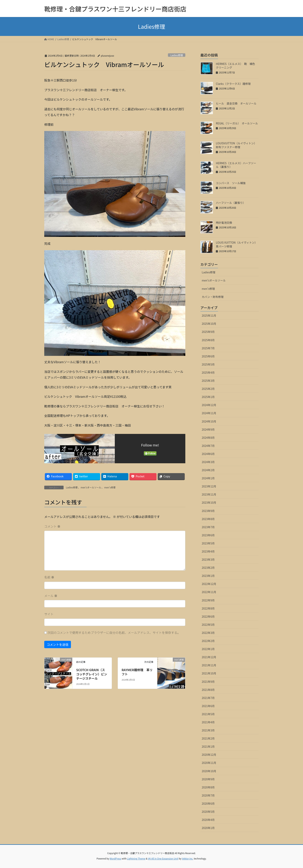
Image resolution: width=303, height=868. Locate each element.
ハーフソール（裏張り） (231, 203)
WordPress (116, 858)
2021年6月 (208, 706)
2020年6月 (208, 803)
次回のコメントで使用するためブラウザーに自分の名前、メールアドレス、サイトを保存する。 (114, 633)
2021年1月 (208, 746)
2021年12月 (209, 657)
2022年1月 (208, 649)
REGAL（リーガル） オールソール (237, 123)
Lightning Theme (136, 858)
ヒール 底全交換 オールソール (236, 103)
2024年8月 (208, 438)
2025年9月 (208, 332)
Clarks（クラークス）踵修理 (233, 84)
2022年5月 (208, 625)
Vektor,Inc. (188, 858)
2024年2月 (208, 470)
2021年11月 (209, 665)
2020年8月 (208, 787)
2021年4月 (208, 722)
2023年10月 (209, 502)
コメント (52, 526)
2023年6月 (208, 535)
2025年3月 (208, 381)
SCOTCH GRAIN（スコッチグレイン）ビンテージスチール (92, 674)
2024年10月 (209, 421)
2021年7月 (208, 698)
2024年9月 (208, 429)
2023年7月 (208, 527)
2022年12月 (209, 584)
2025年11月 (209, 315)
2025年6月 (208, 356)
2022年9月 (208, 600)
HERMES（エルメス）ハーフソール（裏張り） (236, 165)
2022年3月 (208, 633)
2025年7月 (208, 348)
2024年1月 (208, 478)
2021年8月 (208, 690)
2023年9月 (208, 511)
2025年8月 (208, 340)
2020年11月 (209, 763)
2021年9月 (208, 682)
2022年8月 (208, 608)
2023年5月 (208, 543)
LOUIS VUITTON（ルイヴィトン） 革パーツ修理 (237, 244)
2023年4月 (208, 551)
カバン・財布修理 (213, 297)
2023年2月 (208, 568)
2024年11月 (209, 413)
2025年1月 (208, 397)
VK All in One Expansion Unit (163, 858)
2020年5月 (208, 812)
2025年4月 (208, 372)
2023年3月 (208, 559)
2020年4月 (208, 820)
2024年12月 (209, 405)
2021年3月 (208, 730)
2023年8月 (208, 519)
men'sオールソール (91, 487)
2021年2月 (208, 738)
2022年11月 (209, 592)
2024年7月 (208, 446)
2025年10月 (209, 324)
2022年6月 (208, 616)
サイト (49, 614)
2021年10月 (209, 673)
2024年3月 (208, 462)
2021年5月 (208, 714)
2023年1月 (208, 576)
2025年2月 (208, 389)
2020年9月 (208, 779)
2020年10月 (209, 771)
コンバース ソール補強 (231, 183)
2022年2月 (208, 641)
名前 (49, 577)
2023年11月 (209, 494)
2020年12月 (209, 755)
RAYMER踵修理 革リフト (137, 672)
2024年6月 (208, 454)
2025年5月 (208, 364)
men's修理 (110, 487)
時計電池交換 (224, 223)
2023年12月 (209, 486)
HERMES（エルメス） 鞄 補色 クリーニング (237, 66)
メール (51, 596)
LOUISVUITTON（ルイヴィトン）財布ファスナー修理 (236, 145)
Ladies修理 (177, 55)
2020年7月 (208, 795)
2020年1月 (208, 828)
